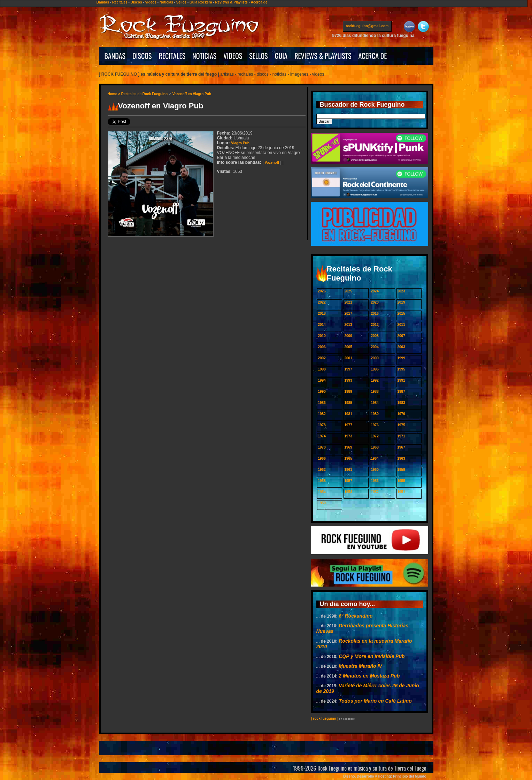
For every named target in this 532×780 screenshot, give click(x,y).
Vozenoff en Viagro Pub (192, 94)
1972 (375, 436)
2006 (322, 347)
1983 (401, 403)
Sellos (181, 2)
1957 (348, 481)
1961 (348, 470)
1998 (322, 369)
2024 (375, 291)
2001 (348, 358)
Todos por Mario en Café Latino (375, 701)
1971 (401, 436)
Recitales (120, 2)
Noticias (166, 2)
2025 (348, 291)
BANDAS (115, 56)
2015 (401, 313)
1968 (375, 447)
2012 (375, 325)
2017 (348, 313)
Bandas (103, 2)
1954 (322, 492)
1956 (375, 481)
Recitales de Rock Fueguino (144, 94)
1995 (401, 369)
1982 (322, 414)
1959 (401, 470)
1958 (322, 481)
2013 (348, 325)
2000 (375, 358)
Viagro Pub (240, 143)
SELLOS (259, 56)
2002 (322, 358)
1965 (348, 458)
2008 (375, 336)
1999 (401, 358)
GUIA (281, 56)
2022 (322, 302)
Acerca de (259, 2)
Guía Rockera (201, 2)
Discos (136, 2)
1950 (322, 503)
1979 (401, 414)
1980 (375, 414)
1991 (401, 380)
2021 (348, 302)
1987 (401, 392)
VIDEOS (233, 56)
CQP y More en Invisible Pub (372, 656)
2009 (348, 336)
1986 (322, 403)
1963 (401, 458)
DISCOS (142, 56)
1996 (375, 369)
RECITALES (172, 56)
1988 (375, 392)
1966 (322, 458)
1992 (375, 380)
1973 (348, 436)
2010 (322, 336)
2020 (375, 302)
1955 (401, 481)
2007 (401, 336)
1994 (322, 380)
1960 (375, 470)
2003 (401, 347)
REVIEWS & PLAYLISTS (323, 56)
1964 (375, 458)
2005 (348, 347)
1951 (401, 492)
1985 (348, 403)
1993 (348, 380)
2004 (375, 347)
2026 (322, 291)
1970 (322, 447)
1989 (348, 392)
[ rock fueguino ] (325, 718)
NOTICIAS (204, 56)
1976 (375, 425)
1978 (322, 425)
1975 (401, 425)
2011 (401, 325)
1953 (348, 492)
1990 (322, 392)
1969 (348, 447)
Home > (114, 94)
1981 (348, 414)
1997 (348, 369)
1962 (322, 470)
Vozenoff (272, 163)
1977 (348, 425)
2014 (322, 325)
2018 (322, 313)
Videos (151, 2)
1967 (401, 447)
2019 (401, 302)
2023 (401, 291)
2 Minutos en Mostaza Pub (369, 676)
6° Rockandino (356, 616)
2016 (375, 313)
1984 (375, 403)
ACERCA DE (372, 56)
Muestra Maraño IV (360, 666)
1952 (375, 492)
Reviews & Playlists (231, 2)
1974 (322, 436)
